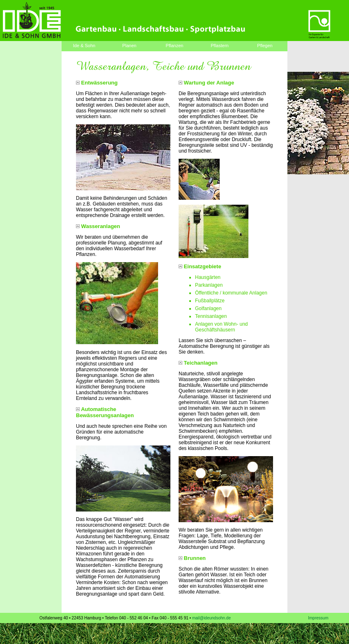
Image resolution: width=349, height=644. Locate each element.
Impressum (318, 618)
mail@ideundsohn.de (211, 618)
